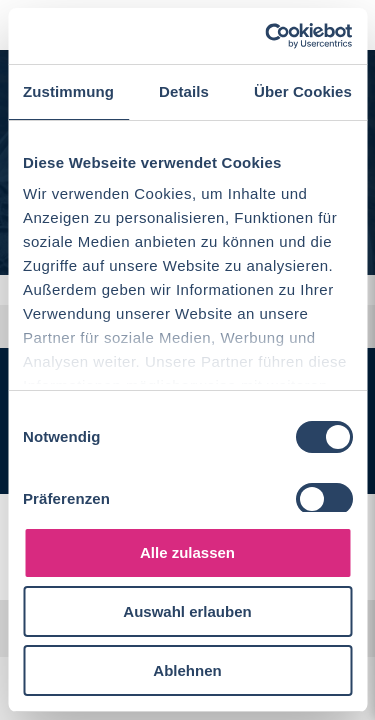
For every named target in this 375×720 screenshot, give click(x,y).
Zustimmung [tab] (68, 91)
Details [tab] (184, 91)
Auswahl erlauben (187, 611)
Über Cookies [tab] (303, 91)
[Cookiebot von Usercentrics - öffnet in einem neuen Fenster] (267, 36)
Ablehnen (187, 670)
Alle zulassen (187, 552)
